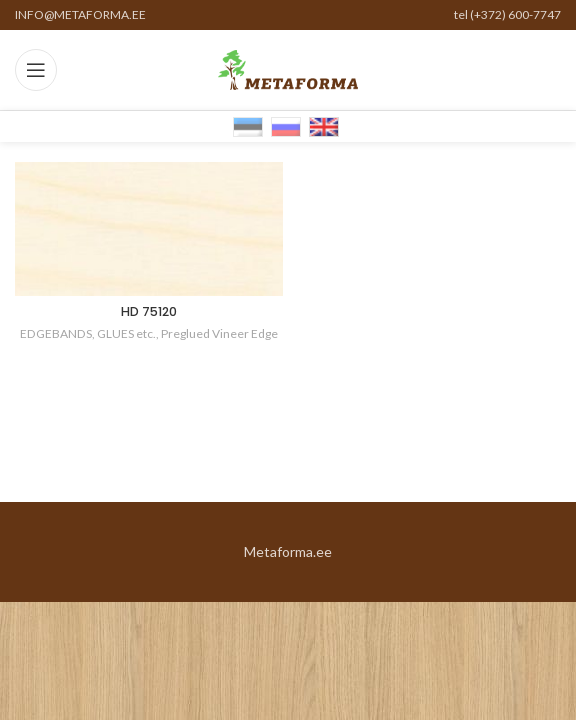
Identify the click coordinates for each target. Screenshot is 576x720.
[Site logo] (288, 68)
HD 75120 (149, 311)
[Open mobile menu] (36, 70)
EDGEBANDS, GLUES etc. (88, 333)
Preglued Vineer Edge (219, 333)
